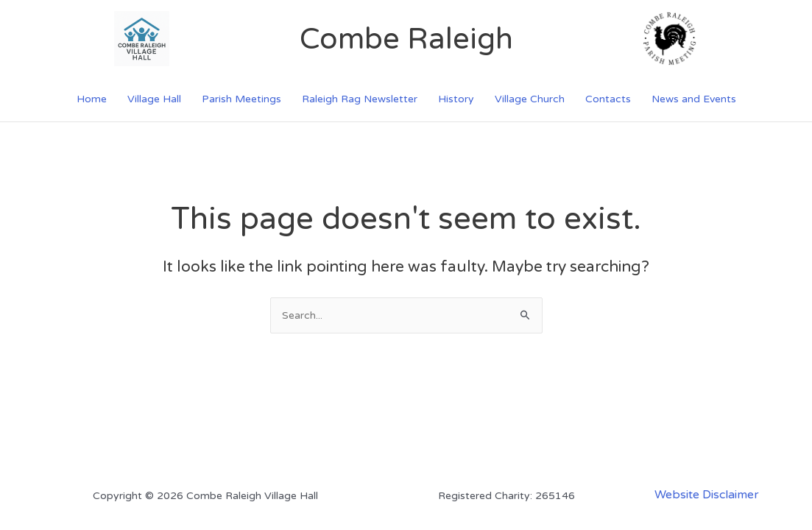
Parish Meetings (241, 99)
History (456, 99)
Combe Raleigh (406, 39)
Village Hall (154, 99)
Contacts (608, 99)
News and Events (694, 99)
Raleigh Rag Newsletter (360, 99)
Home (92, 99)
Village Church (530, 99)
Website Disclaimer (707, 495)
